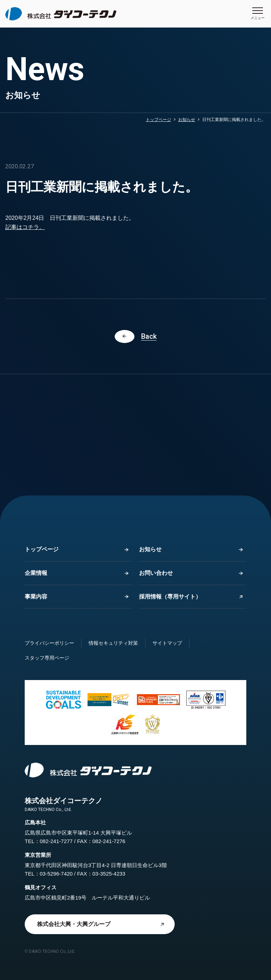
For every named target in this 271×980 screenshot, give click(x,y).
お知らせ (187, 120)
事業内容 (36, 597)
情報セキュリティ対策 (113, 643)
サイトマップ (167, 643)
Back (149, 336)
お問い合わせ (156, 573)
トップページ (158, 120)
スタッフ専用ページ (47, 658)
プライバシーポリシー (49, 643)
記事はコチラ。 (25, 227)
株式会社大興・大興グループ (74, 924)
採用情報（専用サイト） (170, 597)
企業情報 (36, 573)
